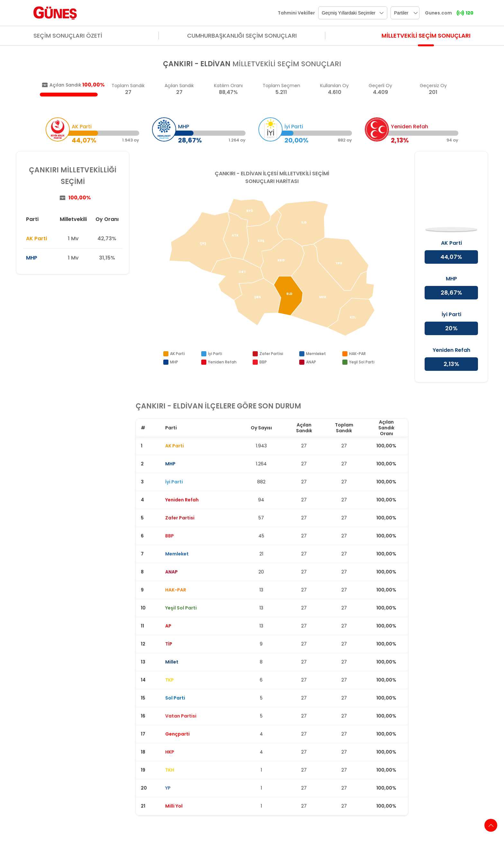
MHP (32, 258)
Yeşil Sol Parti (362, 362)
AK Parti (36, 238)
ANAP (311, 362)
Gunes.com (438, 13)
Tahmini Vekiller (296, 13)
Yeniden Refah (222, 362)
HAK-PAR (357, 354)
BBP (263, 362)
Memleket (316, 354)
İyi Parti (215, 354)
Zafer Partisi (271, 354)
